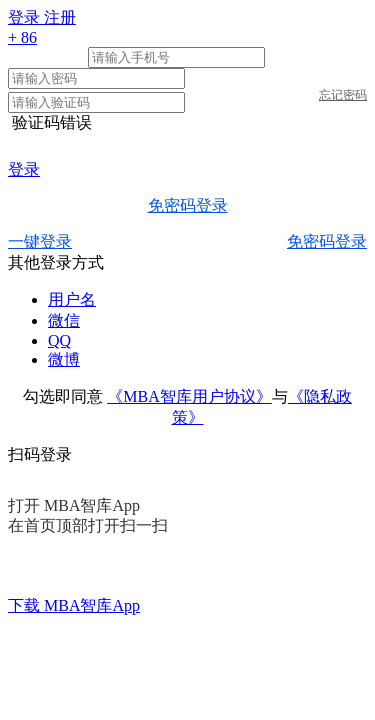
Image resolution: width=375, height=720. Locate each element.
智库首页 (40, 646)
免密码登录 (188, 205)
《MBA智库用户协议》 (189, 396)
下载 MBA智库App (74, 605)
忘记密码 (343, 95)
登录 (24, 169)
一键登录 (40, 241)
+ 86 (22, 37)
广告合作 (195, 646)
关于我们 (117, 646)
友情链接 (272, 646)
